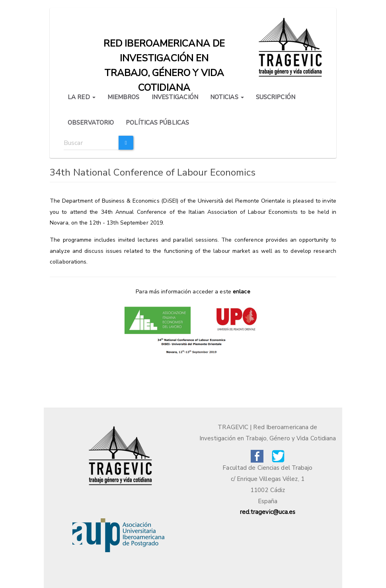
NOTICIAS (227, 97)
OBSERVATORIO (91, 123)
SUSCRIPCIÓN (276, 97)
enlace (242, 292)
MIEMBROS (124, 97)
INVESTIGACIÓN (175, 97)
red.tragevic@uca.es (268, 512)
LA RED (82, 97)
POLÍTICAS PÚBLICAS (157, 123)
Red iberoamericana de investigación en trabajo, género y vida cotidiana (164, 45)
